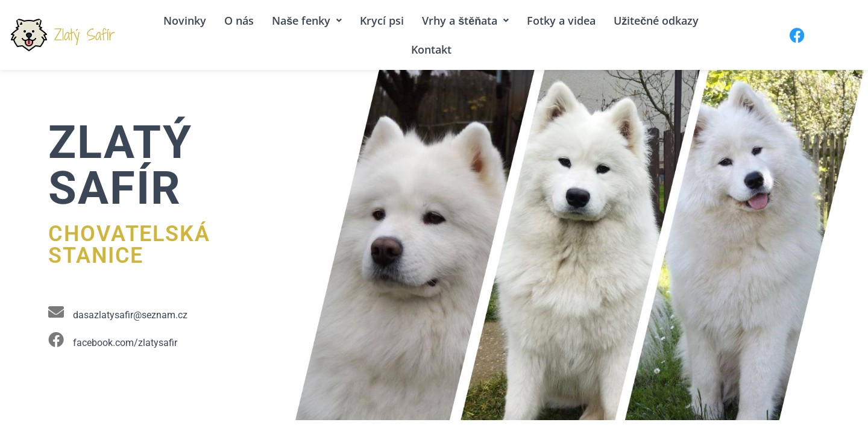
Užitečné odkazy (656, 20)
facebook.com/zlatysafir (125, 343)
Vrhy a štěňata (465, 20)
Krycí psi (382, 20)
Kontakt (431, 49)
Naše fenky (307, 20)
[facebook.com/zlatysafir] (56, 339)
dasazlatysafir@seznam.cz (130, 315)
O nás (239, 20)
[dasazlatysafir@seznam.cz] (56, 312)
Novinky (185, 20)
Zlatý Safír (85, 35)
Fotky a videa (561, 20)
